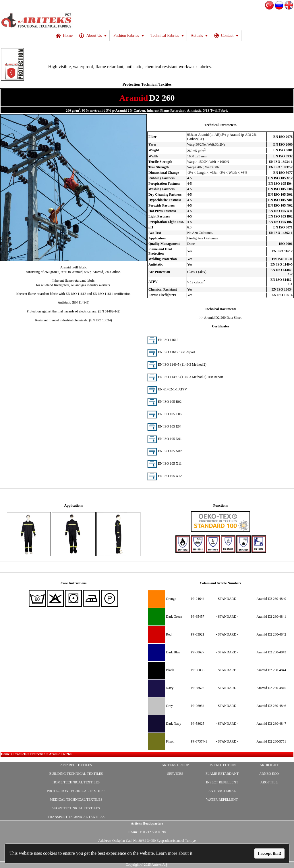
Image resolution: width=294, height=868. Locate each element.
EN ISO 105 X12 (165, 476)
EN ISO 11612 (163, 340)
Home (5, 754)
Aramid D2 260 (60, 754)
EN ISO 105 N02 (165, 451)
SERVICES (175, 774)
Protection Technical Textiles (147, 84)
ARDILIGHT (269, 765)
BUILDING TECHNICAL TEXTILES (76, 774)
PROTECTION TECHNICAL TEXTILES (76, 791)
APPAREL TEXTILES (76, 765)
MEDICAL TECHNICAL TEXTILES (76, 800)
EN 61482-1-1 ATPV (167, 389)
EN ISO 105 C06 (164, 414)
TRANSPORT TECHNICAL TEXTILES (76, 817)
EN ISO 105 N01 (165, 439)
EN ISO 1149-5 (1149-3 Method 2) (177, 365)
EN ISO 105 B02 (164, 402)
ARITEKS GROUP (175, 765)
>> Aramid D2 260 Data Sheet (221, 318)
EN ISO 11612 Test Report (171, 352)
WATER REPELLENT (222, 800)
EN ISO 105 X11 (165, 463)
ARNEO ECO (269, 774)
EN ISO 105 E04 (164, 426)
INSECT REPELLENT (222, 782)
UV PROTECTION (222, 765)
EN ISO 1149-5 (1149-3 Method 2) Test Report (185, 377)
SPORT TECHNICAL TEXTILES (76, 808)
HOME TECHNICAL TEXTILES (76, 782)
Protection (38, 754)
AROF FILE (269, 782)
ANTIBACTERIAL (222, 791)
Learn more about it (174, 853)
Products (20, 754)
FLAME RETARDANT (222, 774)
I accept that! (270, 853)
